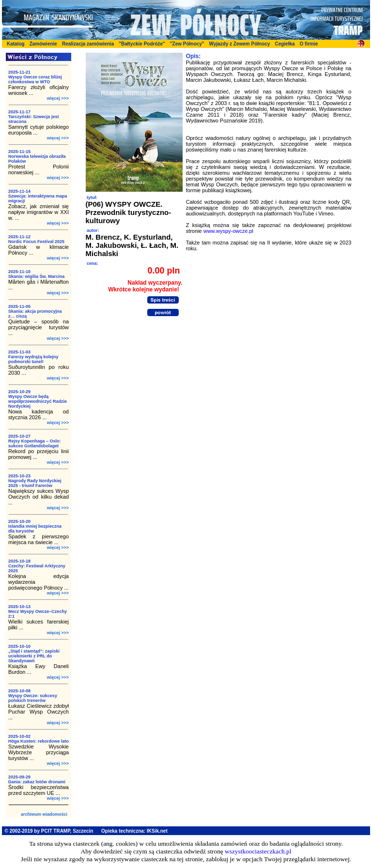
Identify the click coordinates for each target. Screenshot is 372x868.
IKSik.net (157, 831)
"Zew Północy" (187, 44)
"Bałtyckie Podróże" (142, 44)
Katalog (16, 44)
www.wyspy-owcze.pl (228, 231)
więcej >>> (58, 98)
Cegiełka (285, 44)
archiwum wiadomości (44, 814)
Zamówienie (43, 44)
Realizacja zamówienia (88, 44)
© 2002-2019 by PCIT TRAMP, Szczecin (49, 831)
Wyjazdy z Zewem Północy (239, 44)
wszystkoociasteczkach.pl (258, 851)
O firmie (309, 44)
